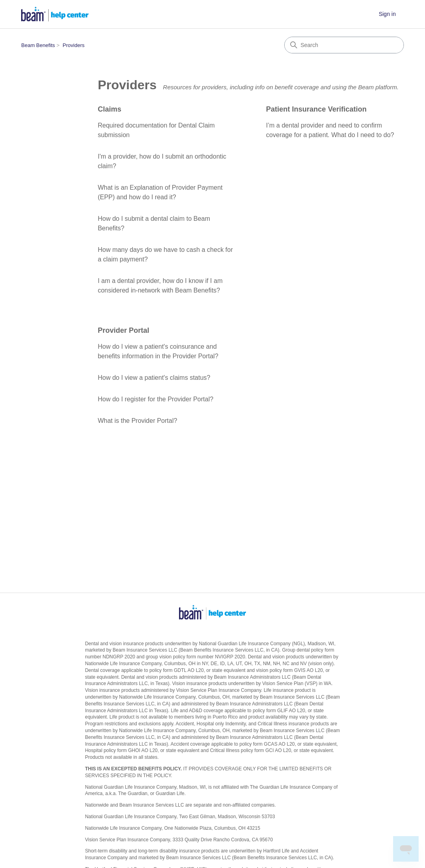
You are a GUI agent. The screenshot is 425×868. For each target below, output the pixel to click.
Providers (74, 45)
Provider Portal (123, 330)
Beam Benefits (38, 45)
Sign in (387, 14)
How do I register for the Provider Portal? (155, 399)
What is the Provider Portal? (137, 421)
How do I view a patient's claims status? (154, 378)
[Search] (344, 45)
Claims (109, 109)
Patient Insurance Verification (316, 109)
